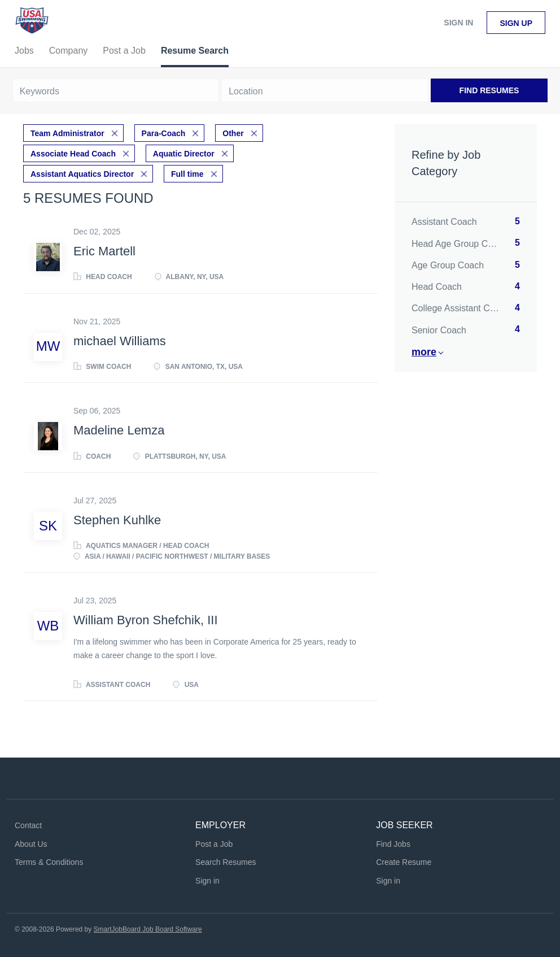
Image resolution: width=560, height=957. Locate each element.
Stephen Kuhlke (117, 520)
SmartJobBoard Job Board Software (148, 929)
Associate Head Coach (73, 154)
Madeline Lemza (119, 430)
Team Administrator (67, 133)
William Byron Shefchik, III (146, 620)
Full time (187, 174)
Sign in (458, 23)
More (424, 352)
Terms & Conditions (49, 862)
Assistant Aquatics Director (82, 174)
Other (233, 133)
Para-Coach (164, 133)
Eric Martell (104, 251)
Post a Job (214, 844)
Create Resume (404, 862)
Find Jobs (393, 844)
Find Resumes (489, 90)
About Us (31, 844)
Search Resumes (226, 862)
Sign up (516, 23)
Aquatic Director (184, 154)
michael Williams (120, 341)
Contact (28, 825)
